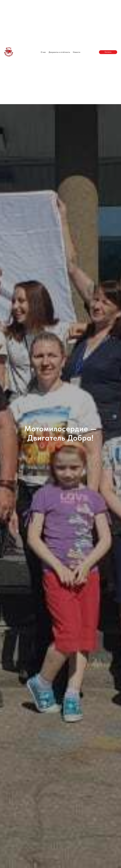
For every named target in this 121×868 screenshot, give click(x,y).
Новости (77, 52)
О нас (43, 52)
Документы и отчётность (59, 52)
